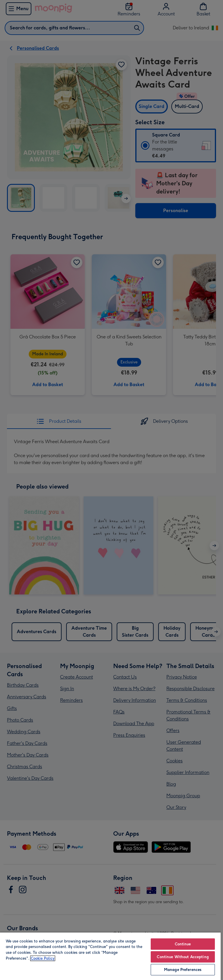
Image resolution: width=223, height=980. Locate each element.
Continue (183, 944)
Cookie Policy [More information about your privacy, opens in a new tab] (43, 958)
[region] (110, 956)
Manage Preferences (183, 970)
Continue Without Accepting (183, 957)
